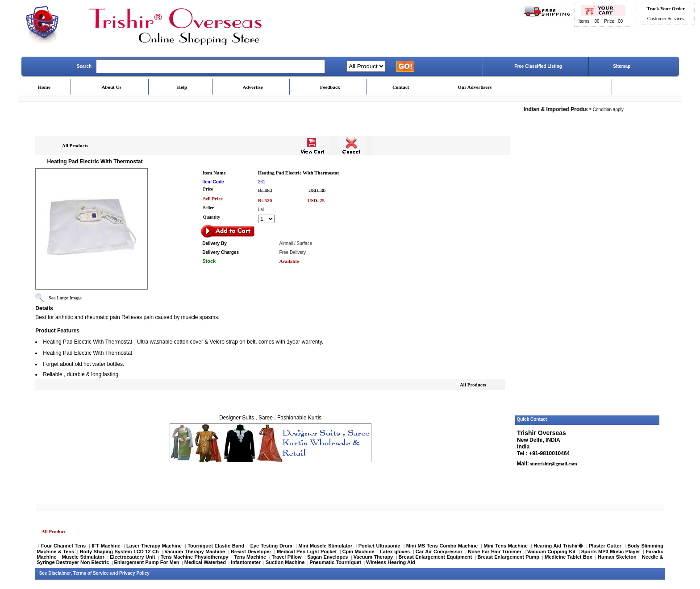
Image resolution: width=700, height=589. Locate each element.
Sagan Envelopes (328, 557)
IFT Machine (106, 546)
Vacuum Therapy (373, 557)
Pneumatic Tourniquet (335, 562)
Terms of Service (91, 573)
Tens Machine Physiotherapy (195, 557)
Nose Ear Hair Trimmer (495, 552)
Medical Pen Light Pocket (307, 552)
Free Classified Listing (538, 66)
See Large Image (65, 298)
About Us (111, 87)
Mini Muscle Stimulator (325, 546)
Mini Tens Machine (505, 546)
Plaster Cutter (605, 546)
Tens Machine (250, 557)
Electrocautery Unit (132, 557)
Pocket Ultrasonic (379, 546)
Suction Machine (285, 562)
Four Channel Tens (63, 546)
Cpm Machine (358, 552)
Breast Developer (251, 552)
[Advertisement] (587, 278)
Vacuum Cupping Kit (551, 552)
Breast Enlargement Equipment (435, 557)
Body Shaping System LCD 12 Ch (119, 552)
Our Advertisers (475, 87)
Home (44, 87)
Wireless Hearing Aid (391, 562)
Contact (401, 87)
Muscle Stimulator (83, 557)
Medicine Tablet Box (568, 557)
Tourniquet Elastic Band (216, 546)
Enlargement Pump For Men (147, 562)
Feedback (330, 87)
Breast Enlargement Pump (508, 557)
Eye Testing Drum (271, 546)
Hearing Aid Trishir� (558, 546)
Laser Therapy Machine (154, 546)
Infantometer (246, 562)
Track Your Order (665, 8)
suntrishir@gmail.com (553, 464)
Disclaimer (59, 573)
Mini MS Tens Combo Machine (442, 546)
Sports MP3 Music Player (611, 552)
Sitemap (622, 66)
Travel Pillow (287, 557)
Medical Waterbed (205, 562)
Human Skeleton (617, 557)
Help (182, 87)
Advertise (253, 87)
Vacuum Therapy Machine (195, 552)
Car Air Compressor (439, 552)
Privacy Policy (134, 573)
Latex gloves (395, 552)
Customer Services (666, 18)
